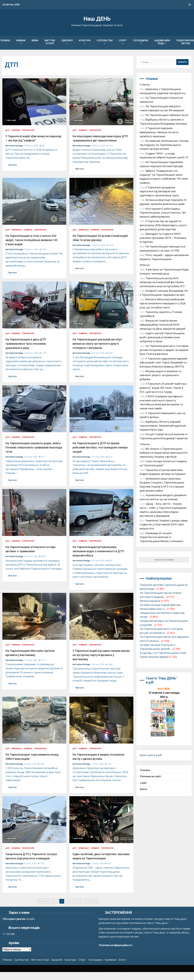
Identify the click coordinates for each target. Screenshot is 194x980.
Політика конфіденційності (116, 945)
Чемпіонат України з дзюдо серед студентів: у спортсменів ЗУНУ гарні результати (164, 524)
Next (95, 901)
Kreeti (109, 968)
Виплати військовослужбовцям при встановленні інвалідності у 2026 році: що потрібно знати (163, 303)
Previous (43, 901)
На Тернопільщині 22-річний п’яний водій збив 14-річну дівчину (101, 201)
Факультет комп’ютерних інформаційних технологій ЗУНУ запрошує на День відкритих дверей (162, 325)
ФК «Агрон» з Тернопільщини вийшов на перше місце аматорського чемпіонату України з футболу (164, 453)
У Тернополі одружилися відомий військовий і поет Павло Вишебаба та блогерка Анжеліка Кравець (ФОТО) (163, 363)
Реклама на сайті (151, 776)
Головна (145, 770)
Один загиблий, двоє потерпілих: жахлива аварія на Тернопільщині (101, 820)
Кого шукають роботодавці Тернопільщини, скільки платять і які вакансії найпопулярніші (163, 213)
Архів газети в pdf (151, 755)
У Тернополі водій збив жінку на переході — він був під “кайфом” (34, 102)
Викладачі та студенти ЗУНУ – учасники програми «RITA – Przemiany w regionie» (163, 238)
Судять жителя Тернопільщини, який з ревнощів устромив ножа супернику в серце (162, 337)
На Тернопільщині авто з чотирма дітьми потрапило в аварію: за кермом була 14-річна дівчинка (164, 350)
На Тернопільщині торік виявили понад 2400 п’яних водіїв (34, 720)
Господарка (141, 40)
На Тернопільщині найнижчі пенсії (167, 115)
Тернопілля (28, 130)
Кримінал (17, 230)
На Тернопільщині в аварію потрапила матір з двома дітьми (101, 720)
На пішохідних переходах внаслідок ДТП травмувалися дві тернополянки (101, 102)
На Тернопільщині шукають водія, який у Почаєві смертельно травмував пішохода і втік (34, 409)
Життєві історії (50, 42)
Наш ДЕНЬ (97, 19)
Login (143, 783)
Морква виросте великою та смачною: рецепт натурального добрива (160, 375)
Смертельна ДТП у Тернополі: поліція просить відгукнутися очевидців (34, 820)
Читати (12, 165)
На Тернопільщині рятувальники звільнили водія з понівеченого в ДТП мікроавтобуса (101, 513)
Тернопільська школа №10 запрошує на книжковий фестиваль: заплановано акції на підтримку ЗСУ (162, 282)
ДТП (8, 130)
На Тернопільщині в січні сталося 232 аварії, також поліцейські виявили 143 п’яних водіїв (34, 201)
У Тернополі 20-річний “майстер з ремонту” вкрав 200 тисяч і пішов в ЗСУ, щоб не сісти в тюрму (163, 388)
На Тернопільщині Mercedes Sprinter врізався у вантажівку (34, 616)
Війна (35, 40)
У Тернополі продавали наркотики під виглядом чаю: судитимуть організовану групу (159, 191)
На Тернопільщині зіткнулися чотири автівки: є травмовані (34, 513)
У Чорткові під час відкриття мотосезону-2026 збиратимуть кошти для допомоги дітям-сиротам (163, 225)
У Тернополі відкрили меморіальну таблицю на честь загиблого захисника (159, 132)
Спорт (123, 40)
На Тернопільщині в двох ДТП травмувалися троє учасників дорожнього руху (34, 305)
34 (88, 901)
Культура (85, 40)
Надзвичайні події (162, 42)
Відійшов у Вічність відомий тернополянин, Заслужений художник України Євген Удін (163, 426)
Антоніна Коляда (14, 146)
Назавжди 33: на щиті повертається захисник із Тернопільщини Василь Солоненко (161, 537)
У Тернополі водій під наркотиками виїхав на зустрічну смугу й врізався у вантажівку (101, 616)
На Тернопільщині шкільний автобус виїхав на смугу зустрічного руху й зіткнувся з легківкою (101, 305)
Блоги (144, 789)
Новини (21, 40)
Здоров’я (67, 40)
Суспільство (105, 40)
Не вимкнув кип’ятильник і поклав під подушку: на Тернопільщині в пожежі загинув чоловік (164, 145)
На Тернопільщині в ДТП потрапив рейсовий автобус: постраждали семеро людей (101, 409)
